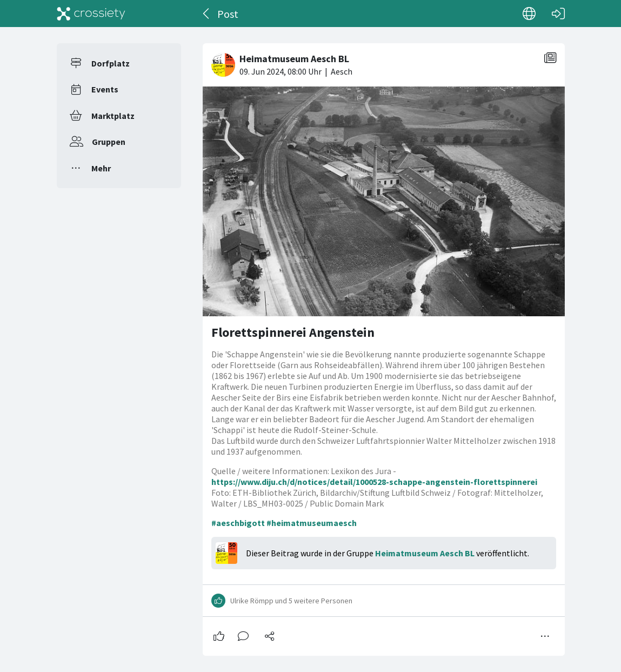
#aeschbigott (238, 523)
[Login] (558, 14)
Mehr (101, 168)
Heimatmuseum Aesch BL (425, 553)
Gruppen (109, 142)
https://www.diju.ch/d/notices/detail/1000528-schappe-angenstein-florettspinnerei (374, 482)
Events (105, 89)
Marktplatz (113, 116)
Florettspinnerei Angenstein (293, 332)
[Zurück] (207, 14)
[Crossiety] (91, 14)
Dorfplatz (111, 63)
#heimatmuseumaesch (312, 523)
